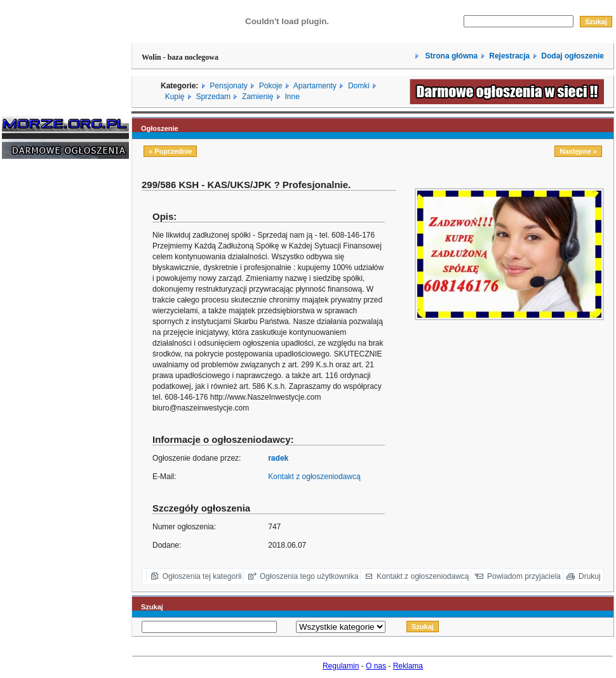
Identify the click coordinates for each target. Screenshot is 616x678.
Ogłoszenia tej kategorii (202, 576)
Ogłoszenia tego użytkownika (309, 576)
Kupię (175, 97)
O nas (376, 666)
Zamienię (258, 97)
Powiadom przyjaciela (524, 576)
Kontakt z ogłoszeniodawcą (314, 477)
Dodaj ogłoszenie (572, 56)
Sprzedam (213, 97)
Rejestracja (509, 56)
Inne (292, 97)
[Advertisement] (40, 362)
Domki (359, 86)
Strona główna (450, 56)
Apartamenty (315, 86)
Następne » (578, 151)
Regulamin (341, 666)
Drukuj (590, 576)
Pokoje (271, 86)
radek (278, 458)
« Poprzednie (170, 151)
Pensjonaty (228, 86)
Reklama (408, 666)
